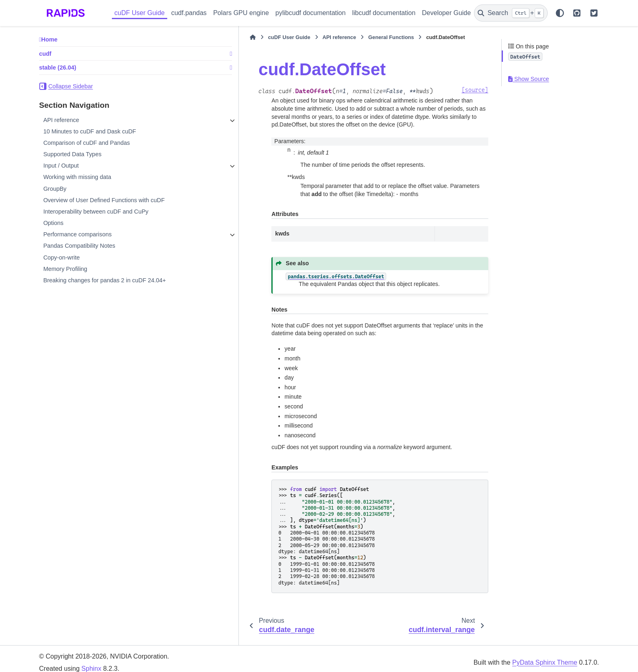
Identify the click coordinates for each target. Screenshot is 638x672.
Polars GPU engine (241, 13)
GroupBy (55, 189)
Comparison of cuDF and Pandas (86, 143)
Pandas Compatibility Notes (79, 246)
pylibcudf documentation (311, 13)
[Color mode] (560, 13)
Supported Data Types (72, 154)
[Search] (511, 13)
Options (53, 223)
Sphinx (91, 661)
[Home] (190, 37)
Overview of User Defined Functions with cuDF (104, 200)
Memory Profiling (65, 269)
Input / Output (61, 166)
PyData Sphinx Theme (545, 654)
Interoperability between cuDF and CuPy (96, 212)
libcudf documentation (384, 13)
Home (49, 39)
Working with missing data (77, 177)
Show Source (529, 79)
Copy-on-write (61, 257)
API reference (61, 120)
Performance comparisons (77, 234)
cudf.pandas (189, 13)
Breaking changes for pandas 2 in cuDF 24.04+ (104, 280)
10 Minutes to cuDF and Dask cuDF (90, 131)
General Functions (328, 37)
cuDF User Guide (140, 13)
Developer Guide (446, 13)
